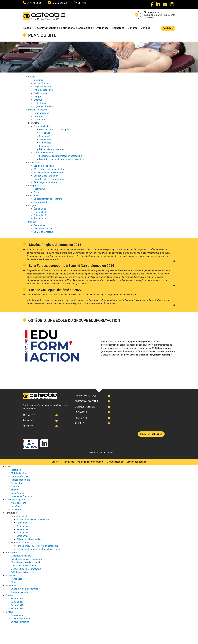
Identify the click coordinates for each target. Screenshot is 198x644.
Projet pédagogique (43, 90)
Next (23, 322)
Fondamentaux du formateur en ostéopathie (61, 156)
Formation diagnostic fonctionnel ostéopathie (61, 159)
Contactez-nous (60, 3)
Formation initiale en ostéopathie (55, 130)
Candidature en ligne (44, 166)
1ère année (45, 133)
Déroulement (40, 225)
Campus (38, 97)
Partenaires (39, 189)
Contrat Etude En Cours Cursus (49, 179)
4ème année (45, 143)
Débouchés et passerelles (52, 149)
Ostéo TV (28, 426)
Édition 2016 (40, 219)
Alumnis (80, 423)
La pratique (39, 120)
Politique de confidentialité (90, 462)
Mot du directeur (42, 83)
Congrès (133, 28)
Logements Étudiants (44, 106)
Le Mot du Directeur (43, 232)
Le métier (38, 116)
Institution (39, 80)
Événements (30, 421)
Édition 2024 (40, 209)
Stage (37, 192)
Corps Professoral (42, 87)
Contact (56, 462)
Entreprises (102, 28)
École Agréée (40, 103)
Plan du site (68, 462)
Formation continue (43, 153)
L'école (27, 28)
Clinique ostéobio (85, 407)
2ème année (45, 136)
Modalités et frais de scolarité (48, 172)
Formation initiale (42, 126)
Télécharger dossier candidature (49, 169)
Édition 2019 (40, 212)
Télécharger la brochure (45, 182)
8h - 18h (82, 3)
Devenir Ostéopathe (46, 28)
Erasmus (38, 100)
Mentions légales (115, 462)
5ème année (45, 146)
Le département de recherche (48, 199)
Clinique (146, 28)
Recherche (118, 28)
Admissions (85, 28)
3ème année (45, 139)
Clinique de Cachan (43, 229)
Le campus (81, 412)
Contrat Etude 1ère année (46, 176)
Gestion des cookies (136, 462)
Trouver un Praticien (151, 434)
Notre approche (41, 113)
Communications (42, 202)
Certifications (40, 93)
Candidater (168, 28)
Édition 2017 (40, 215)
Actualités (29, 415)
